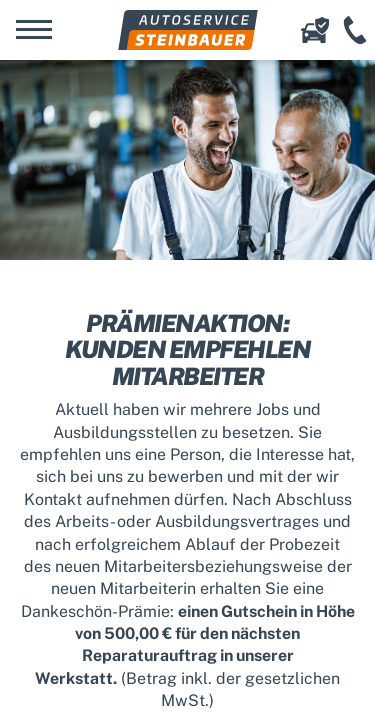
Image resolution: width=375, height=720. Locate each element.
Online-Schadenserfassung (315, 30)
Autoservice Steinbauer (188, 30)
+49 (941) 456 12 (355, 30)
